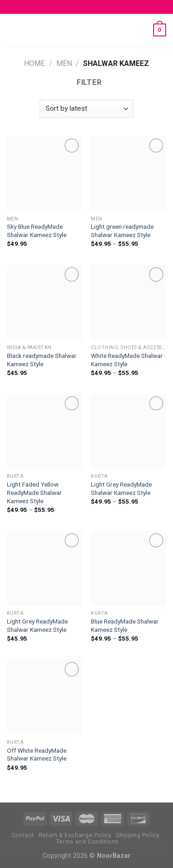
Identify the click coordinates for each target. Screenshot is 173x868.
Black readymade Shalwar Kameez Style (42, 360)
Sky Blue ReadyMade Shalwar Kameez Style (37, 231)
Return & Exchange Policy (75, 835)
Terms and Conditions (88, 842)
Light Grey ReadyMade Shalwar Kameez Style (121, 488)
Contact (23, 835)
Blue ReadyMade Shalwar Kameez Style (125, 625)
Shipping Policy (137, 835)
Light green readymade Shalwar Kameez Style (122, 231)
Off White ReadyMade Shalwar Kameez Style (37, 755)
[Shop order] (86, 109)
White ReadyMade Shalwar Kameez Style (127, 360)
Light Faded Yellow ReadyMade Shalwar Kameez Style (34, 492)
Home (34, 63)
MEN (64, 63)
